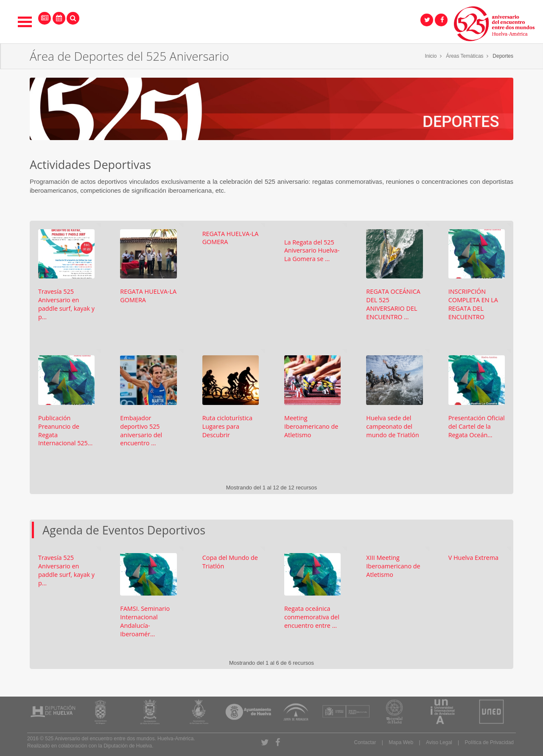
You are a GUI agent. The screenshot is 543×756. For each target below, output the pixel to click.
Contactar (365, 742)
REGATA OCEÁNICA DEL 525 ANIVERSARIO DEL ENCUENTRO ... (393, 304)
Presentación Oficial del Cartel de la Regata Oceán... (477, 426)
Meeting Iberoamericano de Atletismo (311, 426)
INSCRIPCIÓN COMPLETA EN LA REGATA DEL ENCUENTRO (473, 304)
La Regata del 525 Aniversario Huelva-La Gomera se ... (312, 251)
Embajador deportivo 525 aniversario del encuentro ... (141, 430)
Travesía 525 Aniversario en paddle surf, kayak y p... (66, 304)
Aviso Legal (439, 742)
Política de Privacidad (489, 742)
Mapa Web (401, 742)
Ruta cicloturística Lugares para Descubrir (227, 426)
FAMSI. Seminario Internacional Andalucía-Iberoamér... (145, 621)
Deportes (503, 56)
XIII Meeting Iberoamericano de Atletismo (393, 566)
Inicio (431, 56)
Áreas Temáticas (465, 56)
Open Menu (25, 22)
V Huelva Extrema (473, 558)
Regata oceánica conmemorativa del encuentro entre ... (312, 617)
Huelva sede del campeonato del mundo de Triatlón (392, 426)
